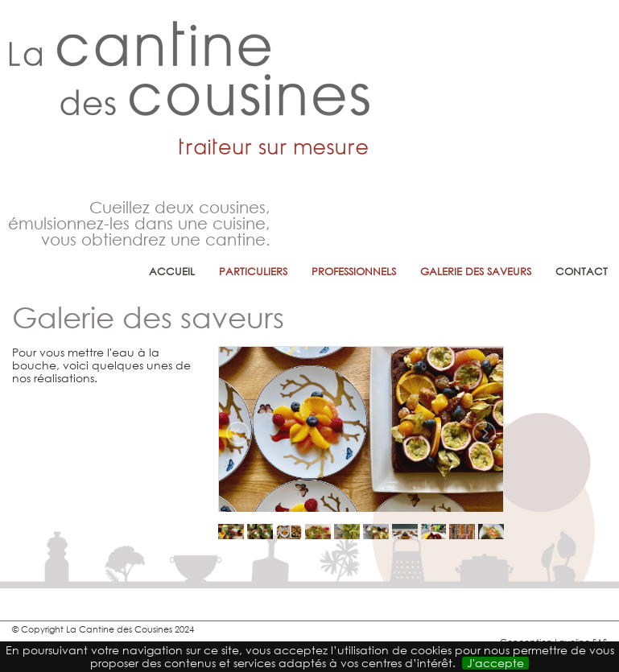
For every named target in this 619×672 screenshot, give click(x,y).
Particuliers (253, 272)
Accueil (172, 272)
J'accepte (495, 663)
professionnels (354, 272)
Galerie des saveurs (476, 272)
